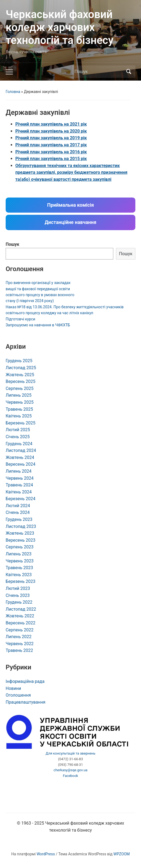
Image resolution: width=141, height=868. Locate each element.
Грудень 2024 (19, 444)
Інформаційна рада (25, 681)
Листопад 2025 (21, 368)
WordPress (46, 854)
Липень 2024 (19, 471)
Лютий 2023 (18, 588)
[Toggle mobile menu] (9, 72)
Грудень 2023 (19, 519)
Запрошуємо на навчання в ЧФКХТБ (38, 325)
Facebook (70, 776)
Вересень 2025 (21, 381)
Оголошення (18, 695)
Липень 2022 (19, 637)
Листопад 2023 (21, 526)
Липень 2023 (19, 554)
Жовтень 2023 (20, 533)
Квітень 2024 (19, 492)
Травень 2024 (19, 485)
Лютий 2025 (18, 430)
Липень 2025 (19, 395)
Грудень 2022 (19, 602)
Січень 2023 (18, 595)
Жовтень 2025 (20, 375)
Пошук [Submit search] (129, 72)
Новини (13, 688)
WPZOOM (122, 854)
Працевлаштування (26, 702)
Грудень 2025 (19, 361)
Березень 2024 (21, 499)
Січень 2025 (18, 437)
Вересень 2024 (21, 464)
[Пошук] (99, 72)
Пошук (13, 244)
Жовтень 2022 (20, 616)
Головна (13, 92)
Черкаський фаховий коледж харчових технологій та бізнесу (60, 27)
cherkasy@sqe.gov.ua (70, 770)
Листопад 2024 (21, 450)
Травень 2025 (19, 409)
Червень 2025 (20, 402)
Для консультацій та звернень (71, 753)
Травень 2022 (19, 650)
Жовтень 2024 (20, 457)
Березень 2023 (21, 581)
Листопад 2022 (21, 609)
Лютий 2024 (18, 506)
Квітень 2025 (19, 416)
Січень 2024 (18, 512)
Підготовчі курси (20, 319)
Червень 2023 (20, 561)
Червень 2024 (20, 478)
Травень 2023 (19, 568)
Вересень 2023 (21, 540)
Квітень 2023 (19, 575)
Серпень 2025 (20, 388)
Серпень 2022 (20, 630)
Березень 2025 (21, 423)
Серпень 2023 (20, 547)
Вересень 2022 (21, 623)
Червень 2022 (20, 644)
